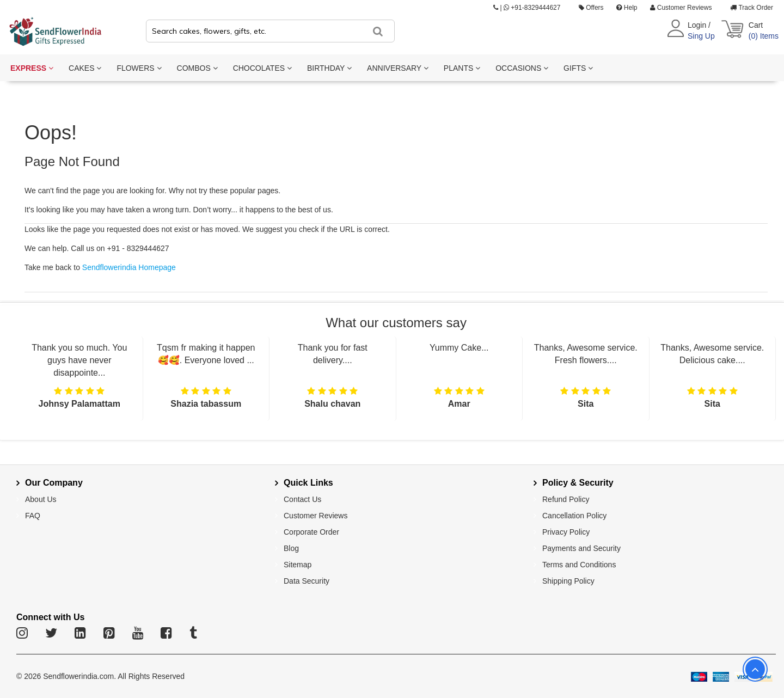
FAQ (33, 516)
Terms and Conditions (579, 565)
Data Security (307, 581)
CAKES (85, 68)
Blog (291, 548)
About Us (41, 499)
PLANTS (462, 68)
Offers (591, 8)
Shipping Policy (568, 581)
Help (627, 8)
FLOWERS (139, 68)
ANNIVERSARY (398, 68)
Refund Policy (566, 499)
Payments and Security (581, 548)
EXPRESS (32, 68)
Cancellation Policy (574, 516)
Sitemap (298, 565)
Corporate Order (311, 532)
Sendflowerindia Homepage (129, 267)
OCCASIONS (522, 68)
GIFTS (578, 68)
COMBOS (197, 68)
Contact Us (302, 499)
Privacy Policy (566, 532)
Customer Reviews (681, 8)
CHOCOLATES (262, 68)
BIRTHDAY (329, 68)
